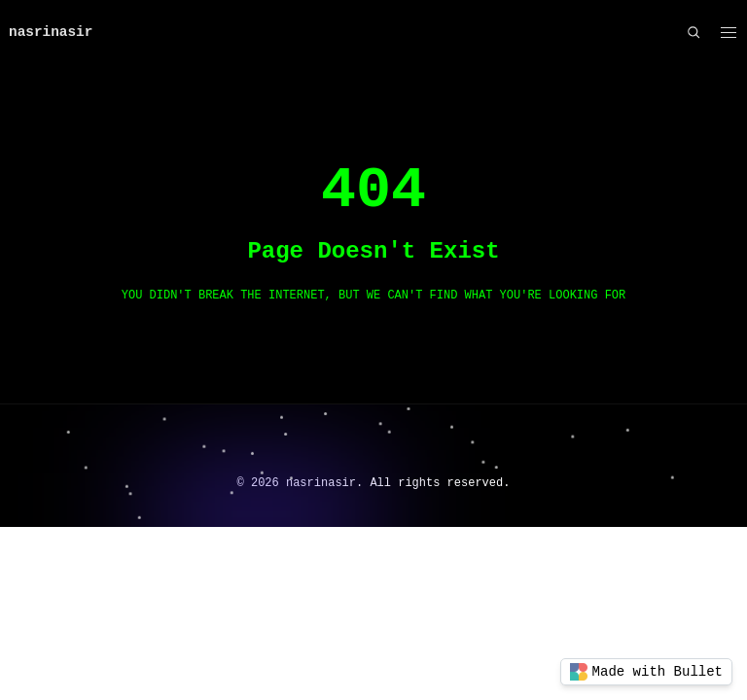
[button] (728, 33)
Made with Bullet (646, 672)
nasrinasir (51, 32)
